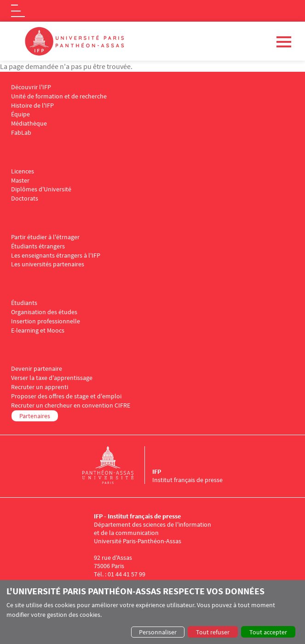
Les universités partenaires (48, 264)
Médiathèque (29, 124)
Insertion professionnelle (46, 321)
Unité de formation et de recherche (59, 96)
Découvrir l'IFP (31, 87)
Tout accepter (268, 632)
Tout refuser (213, 632)
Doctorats (25, 198)
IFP (157, 471)
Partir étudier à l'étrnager (45, 237)
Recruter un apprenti (40, 387)
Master (20, 181)
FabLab (21, 133)
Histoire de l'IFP (32, 106)
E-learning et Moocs (38, 331)
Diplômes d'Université (41, 189)
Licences (23, 171)
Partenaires (35, 416)
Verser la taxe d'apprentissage (52, 378)
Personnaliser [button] (158, 632)
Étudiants (24, 303)
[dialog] (152, 612)
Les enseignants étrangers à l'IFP (56, 256)
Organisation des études (44, 312)
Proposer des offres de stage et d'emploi (66, 396)
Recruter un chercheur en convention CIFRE (71, 405)
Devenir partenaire (37, 369)
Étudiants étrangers (38, 246)
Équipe (20, 114)
